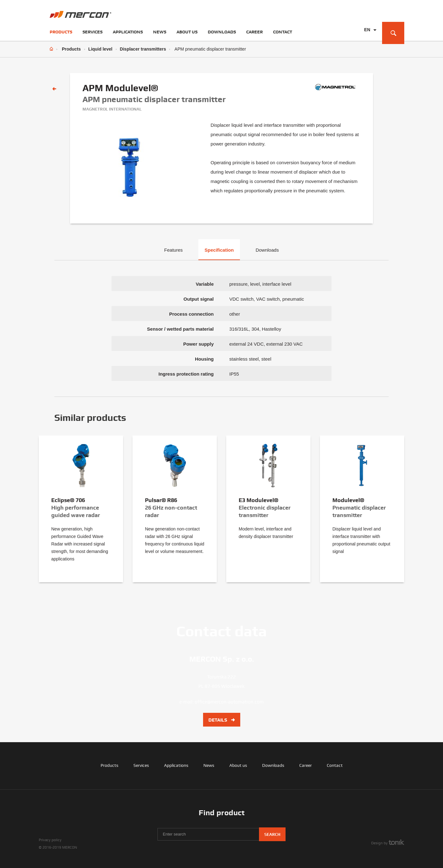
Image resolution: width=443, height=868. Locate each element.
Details (222, 720)
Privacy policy (50, 840)
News (160, 32)
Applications (128, 32)
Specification (219, 250)
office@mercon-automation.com (229, 702)
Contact (283, 32)
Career (254, 32)
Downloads (222, 32)
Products (61, 32)
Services (92, 32)
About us (187, 32)
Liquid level (100, 49)
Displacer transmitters (143, 49)
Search (272, 834)
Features (174, 250)
